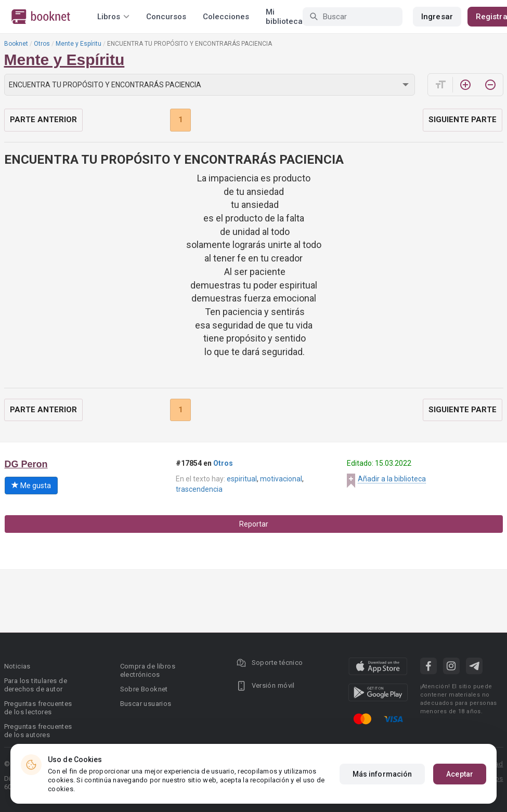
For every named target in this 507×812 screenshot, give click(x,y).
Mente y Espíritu (79, 44)
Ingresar (437, 17)
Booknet (16, 44)
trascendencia (199, 489)
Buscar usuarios (146, 704)
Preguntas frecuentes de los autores (38, 731)
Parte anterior (43, 120)
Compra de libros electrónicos (148, 670)
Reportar (254, 524)
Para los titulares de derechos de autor (36, 685)
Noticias (17, 666)
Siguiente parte (463, 120)
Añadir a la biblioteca (392, 479)
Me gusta (31, 486)
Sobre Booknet (144, 689)
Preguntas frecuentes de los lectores (38, 708)
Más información (382, 774)
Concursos (166, 17)
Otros (42, 44)
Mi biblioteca (284, 17)
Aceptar (460, 774)
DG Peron (26, 464)
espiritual (242, 479)
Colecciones (226, 17)
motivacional (281, 479)
